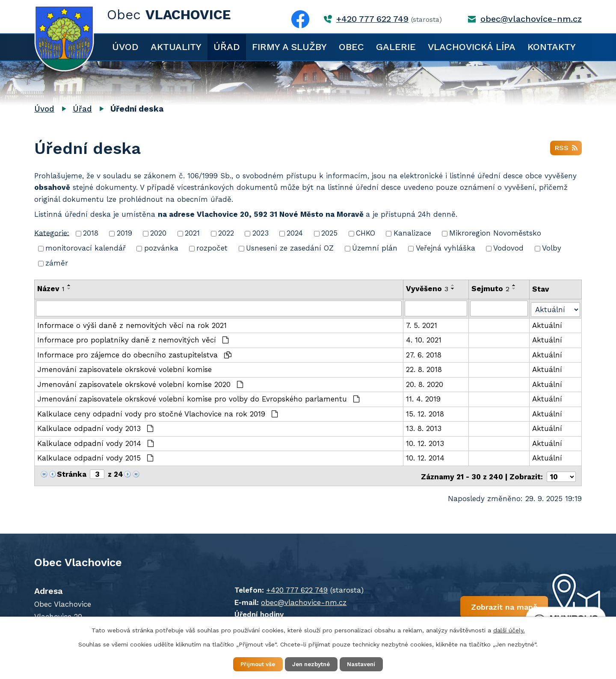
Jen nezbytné (312, 664)
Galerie (396, 47)
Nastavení (368, 664)
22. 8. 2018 (424, 369)
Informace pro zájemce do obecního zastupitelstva (134, 354)
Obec (351, 47)
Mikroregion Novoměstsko (495, 233)
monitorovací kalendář (86, 248)
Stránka (72, 473)
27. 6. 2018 (424, 354)
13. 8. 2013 (424, 428)
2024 (295, 233)
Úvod (125, 47)
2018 (91, 233)
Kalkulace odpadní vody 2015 (95, 457)
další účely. (509, 629)
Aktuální (548, 325)
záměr (57, 263)
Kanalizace (412, 233)
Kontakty (552, 47)
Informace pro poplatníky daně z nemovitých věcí (133, 339)
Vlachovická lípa (472, 47)
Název (51, 289)
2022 (226, 233)
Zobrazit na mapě (478, 606)
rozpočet (212, 248)
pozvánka (161, 248)
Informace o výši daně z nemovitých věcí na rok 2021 (132, 325)
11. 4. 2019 (424, 398)
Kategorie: (52, 233)
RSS (566, 150)
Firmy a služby (289, 47)
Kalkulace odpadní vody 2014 (96, 443)
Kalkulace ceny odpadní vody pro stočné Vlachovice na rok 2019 (158, 413)
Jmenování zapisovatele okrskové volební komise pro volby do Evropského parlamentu (198, 398)
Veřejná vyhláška (446, 248)
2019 (124, 233)
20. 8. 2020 (425, 384)
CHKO (366, 233)
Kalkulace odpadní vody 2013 (95, 428)
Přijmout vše (252, 664)
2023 (261, 233)
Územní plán (375, 248)
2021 (192, 233)
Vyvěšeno (428, 289)
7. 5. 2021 (422, 325)
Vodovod (508, 248)
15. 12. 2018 (425, 413)
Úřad (227, 47)
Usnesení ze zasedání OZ (290, 248)
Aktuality (176, 47)
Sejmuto (491, 289)
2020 (158, 233)
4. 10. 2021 (424, 339)
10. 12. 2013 (425, 443)
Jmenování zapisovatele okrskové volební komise (124, 369)
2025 (329, 233)
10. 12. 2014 (426, 457)
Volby (552, 248)
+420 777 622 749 (372, 19)
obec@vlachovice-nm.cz (531, 19)
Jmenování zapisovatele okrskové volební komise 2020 (140, 384)
